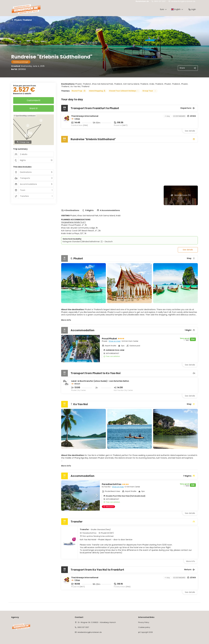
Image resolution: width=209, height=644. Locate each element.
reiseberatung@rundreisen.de (183, 1)
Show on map (115, 341)
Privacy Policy (144, 622)
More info (66, 320)
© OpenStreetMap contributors (25, 116)
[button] (67, 283)
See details (190, 131)
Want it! (34, 108)
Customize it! (34, 100)
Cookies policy (144, 627)
